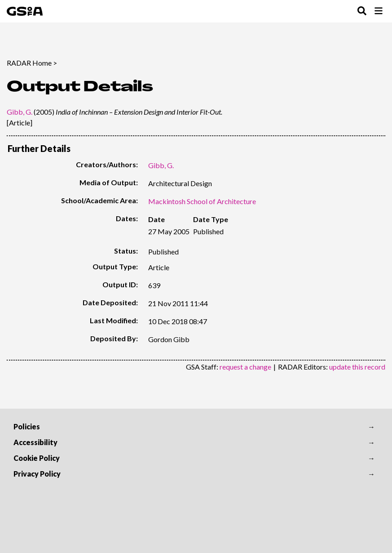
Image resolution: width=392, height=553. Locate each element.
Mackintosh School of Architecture (202, 201)
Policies (27, 426)
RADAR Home (29, 63)
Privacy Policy (37, 474)
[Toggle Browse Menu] (379, 11)
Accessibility (35, 442)
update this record (357, 367)
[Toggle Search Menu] (362, 11)
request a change (245, 367)
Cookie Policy (37, 458)
